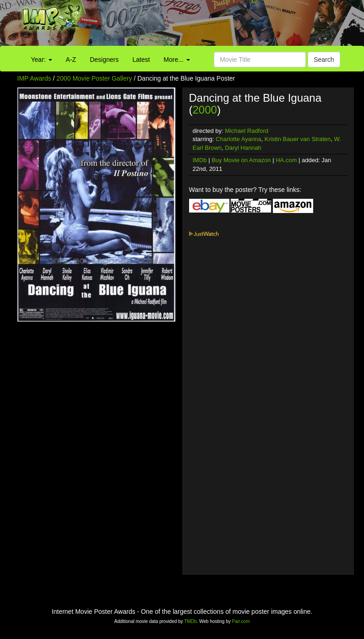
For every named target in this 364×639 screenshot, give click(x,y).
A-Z (71, 60)
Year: (42, 60)
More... (177, 60)
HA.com (286, 160)
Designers (104, 60)
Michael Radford (247, 131)
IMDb (200, 160)
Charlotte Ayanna (239, 139)
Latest (141, 60)
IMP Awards (34, 78)
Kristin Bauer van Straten (298, 139)
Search (324, 60)
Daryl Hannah (243, 148)
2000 (205, 110)
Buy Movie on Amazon (241, 160)
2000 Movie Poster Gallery (94, 78)
